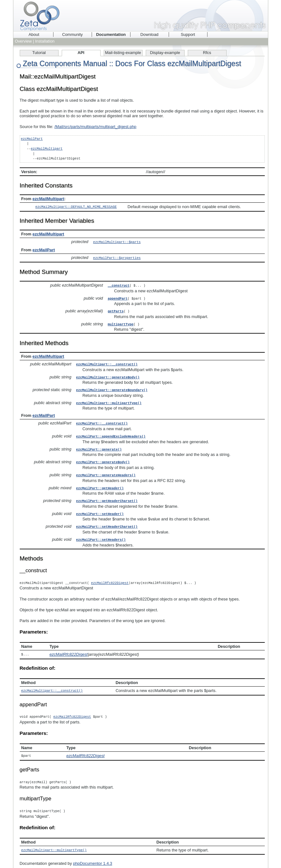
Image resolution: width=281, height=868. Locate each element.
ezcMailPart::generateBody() (103, 458)
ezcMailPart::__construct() (102, 420)
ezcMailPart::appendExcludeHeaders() (111, 432)
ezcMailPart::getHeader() (100, 483)
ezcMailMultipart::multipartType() (109, 400)
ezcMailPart (32, 139)
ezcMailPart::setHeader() (100, 508)
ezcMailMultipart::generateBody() (108, 375)
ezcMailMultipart (47, 149)
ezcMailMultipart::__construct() (107, 362)
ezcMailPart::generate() (99, 445)
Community (72, 34)
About (34, 34)
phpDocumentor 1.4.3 (92, 855)
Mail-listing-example (123, 53)
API (81, 53)
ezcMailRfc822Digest (110, 576)
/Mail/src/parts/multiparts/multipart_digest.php (95, 127)
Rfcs (207, 53)
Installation (45, 41)
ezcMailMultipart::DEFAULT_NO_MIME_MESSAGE (76, 207)
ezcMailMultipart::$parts (117, 241)
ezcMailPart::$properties (117, 257)
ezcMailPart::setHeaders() (101, 533)
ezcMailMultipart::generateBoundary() (112, 387)
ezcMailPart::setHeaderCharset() (107, 520)
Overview (23, 41)
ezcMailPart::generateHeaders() (106, 470)
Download (149, 34)
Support (188, 34)
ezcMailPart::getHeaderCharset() (107, 495)
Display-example (165, 53)
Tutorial (39, 53)
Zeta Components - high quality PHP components (141, 16)
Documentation (111, 34)
